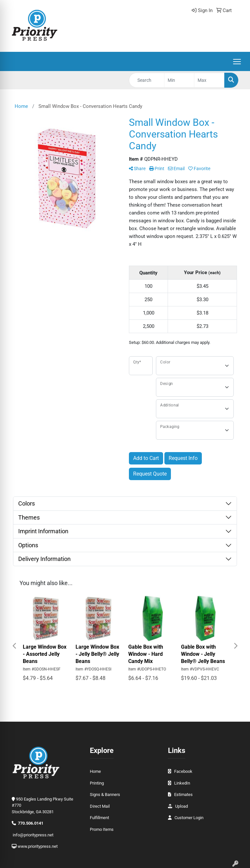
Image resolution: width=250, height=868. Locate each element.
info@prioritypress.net (33, 835)
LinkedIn (182, 783)
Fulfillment (99, 818)
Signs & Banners (105, 794)
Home (95, 771)
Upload (181, 806)
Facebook (183, 771)
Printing (97, 783)
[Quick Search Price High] (209, 80)
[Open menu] (237, 62)
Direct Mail (100, 806)
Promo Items (102, 829)
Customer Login (189, 818)
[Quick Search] (147, 80)
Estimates (183, 794)
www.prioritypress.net (38, 846)
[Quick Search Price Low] (179, 80)
